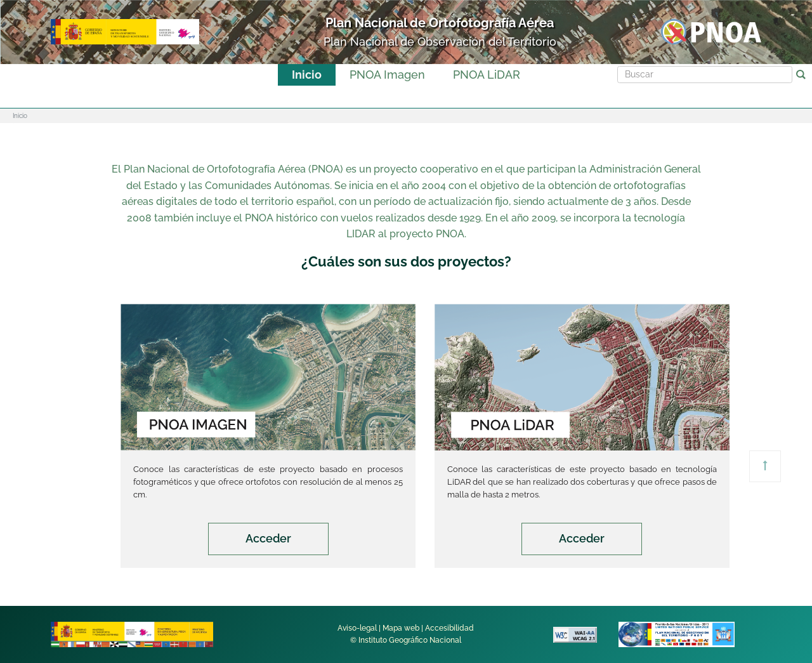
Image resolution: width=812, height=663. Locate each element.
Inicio (307, 75)
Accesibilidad (449, 628)
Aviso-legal (357, 628)
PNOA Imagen (387, 75)
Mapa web (401, 628)
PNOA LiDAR (487, 75)
